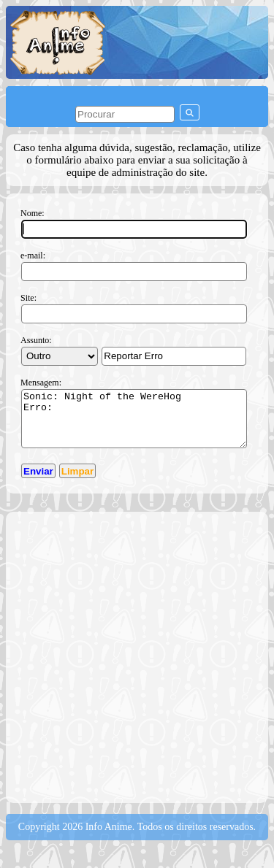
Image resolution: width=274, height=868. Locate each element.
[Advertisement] (137, 667)
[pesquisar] (125, 114)
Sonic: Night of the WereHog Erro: (134, 424)
